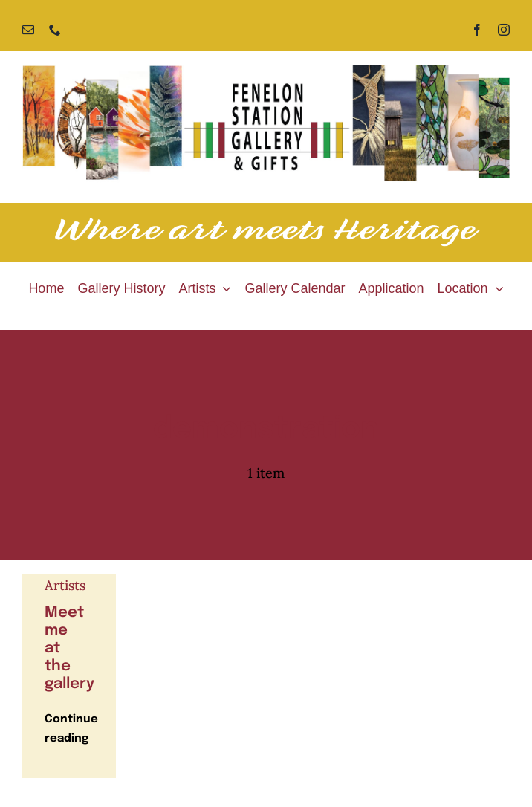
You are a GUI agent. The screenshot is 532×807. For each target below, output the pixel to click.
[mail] (28, 30)
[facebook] (477, 30)
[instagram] (504, 30)
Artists (65, 585)
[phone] (55, 30)
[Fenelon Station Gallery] (266, 72)
